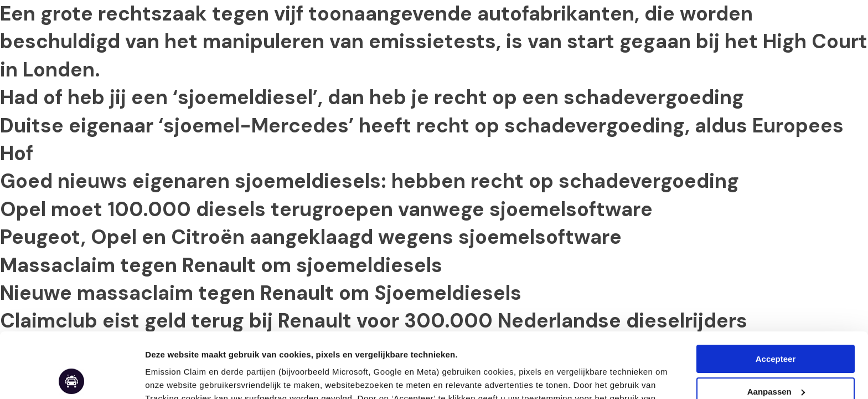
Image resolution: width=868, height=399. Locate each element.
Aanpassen (167, 377)
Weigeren (775, 359)
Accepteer (776, 294)
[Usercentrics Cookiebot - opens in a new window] (72, 377)
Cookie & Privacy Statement (590, 347)
